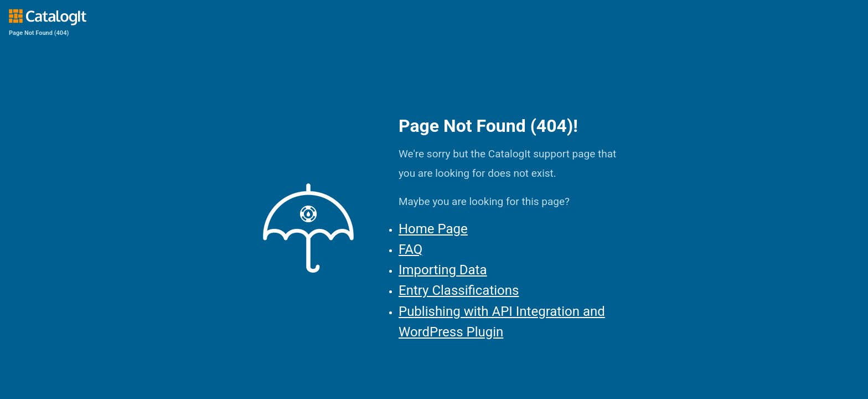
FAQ (410, 249)
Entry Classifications (459, 290)
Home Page (433, 229)
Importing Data (443, 270)
